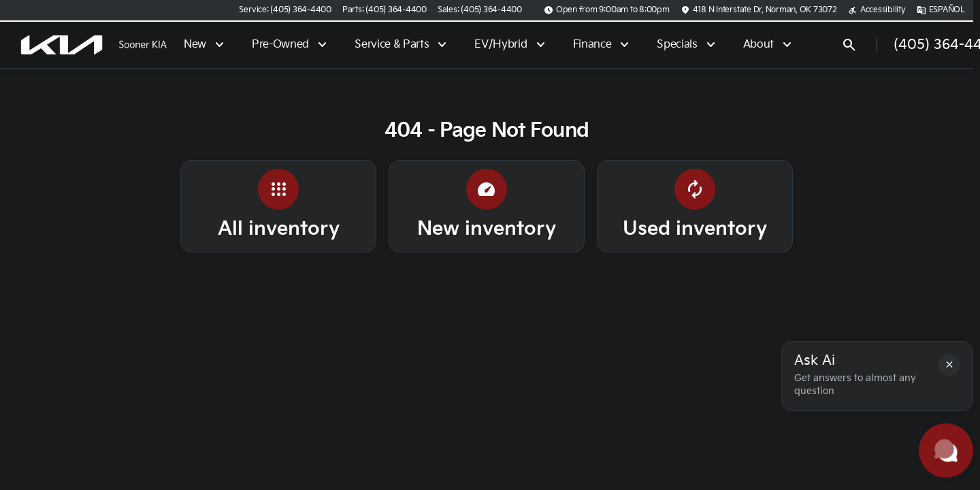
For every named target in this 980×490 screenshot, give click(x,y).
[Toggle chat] (946, 451)
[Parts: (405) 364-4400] (385, 10)
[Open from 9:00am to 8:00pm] (607, 10)
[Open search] (849, 45)
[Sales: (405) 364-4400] (480, 10)
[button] (949, 365)
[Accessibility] (877, 10)
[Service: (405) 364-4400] (285, 10)
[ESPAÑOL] (941, 10)
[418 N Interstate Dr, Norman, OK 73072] (759, 10)
